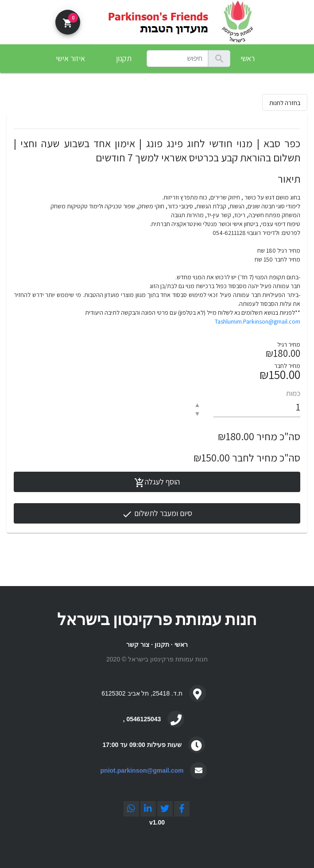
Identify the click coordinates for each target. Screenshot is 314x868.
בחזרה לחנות (285, 103)
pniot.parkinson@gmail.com (142, 770)
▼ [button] (197, 414)
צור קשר (138, 645)
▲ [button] (197, 405)
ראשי (248, 58)
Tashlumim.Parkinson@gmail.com (258, 321)
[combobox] (177, 59)
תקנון (162, 645)
